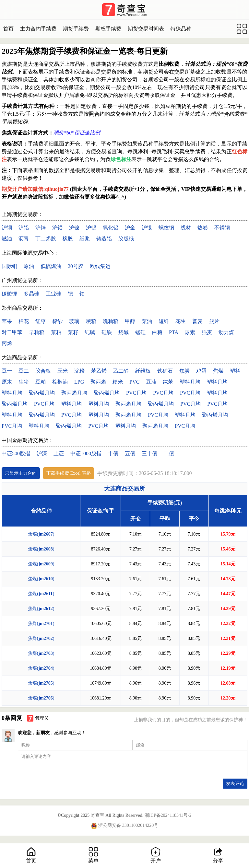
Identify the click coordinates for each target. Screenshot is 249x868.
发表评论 (235, 784)
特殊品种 (181, 29)
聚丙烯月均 (42, 393)
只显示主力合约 (21, 473)
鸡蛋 (201, 371)
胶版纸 (126, 239)
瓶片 (214, 321)
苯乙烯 (99, 371)
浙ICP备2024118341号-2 (168, 815)
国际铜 (9, 266)
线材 (186, 228)
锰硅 (140, 332)
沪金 (130, 228)
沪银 (147, 228)
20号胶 (76, 266)
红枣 (41, 321)
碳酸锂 (9, 294)
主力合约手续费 (38, 29)
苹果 (7, 321)
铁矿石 (165, 371)
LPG (79, 382)
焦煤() (41, 534)
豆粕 (41, 382)
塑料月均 (190, 382)
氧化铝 (111, 228)
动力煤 (226, 332)
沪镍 (74, 228)
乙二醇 (121, 371)
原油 (29, 266)
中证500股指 (16, 453)
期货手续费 (76, 29)
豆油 (151, 382)
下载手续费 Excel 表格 (69, 473)
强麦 (207, 332)
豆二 (24, 371)
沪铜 (7, 228)
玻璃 (74, 321)
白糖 (157, 332)
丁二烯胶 (46, 239)
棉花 (24, 321)
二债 (169, 453)
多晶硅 (31, 294)
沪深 (42, 453)
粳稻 (91, 321)
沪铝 (24, 228)
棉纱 (57, 321)
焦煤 (218, 371)
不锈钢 (222, 228)
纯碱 (90, 332)
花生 (181, 321)
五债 (130, 453)
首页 (8, 29)
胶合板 (43, 371)
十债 (113, 453)
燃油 (7, 239)
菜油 (147, 321)
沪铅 (57, 228)
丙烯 (7, 343)
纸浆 (85, 239)
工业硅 (53, 294)
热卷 (203, 228)
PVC (134, 382)
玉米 (63, 371)
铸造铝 (104, 239)
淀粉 (79, 371)
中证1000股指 (86, 453)
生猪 (24, 382)
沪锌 (41, 228)
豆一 (7, 371)
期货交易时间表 (146, 29)
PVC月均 (136, 393)
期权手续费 (108, 29)
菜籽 (73, 332)
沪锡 (91, 228)
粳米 (118, 382)
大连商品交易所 (124, 489)
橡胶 (68, 239)
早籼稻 (37, 332)
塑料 (235, 371)
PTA (174, 332)
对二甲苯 (12, 332)
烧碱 (124, 332)
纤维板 (143, 371)
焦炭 (184, 371)
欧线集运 (100, 266)
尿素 (190, 332)
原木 (7, 382)
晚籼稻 (111, 321)
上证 (59, 453)
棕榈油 (60, 382)
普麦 (197, 321)
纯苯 (168, 382)
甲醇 (130, 321)
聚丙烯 (98, 382)
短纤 (164, 321)
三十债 (149, 453)
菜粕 (56, 332)
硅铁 (107, 332)
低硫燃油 (51, 266)
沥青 (24, 239)
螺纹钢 (166, 228)
